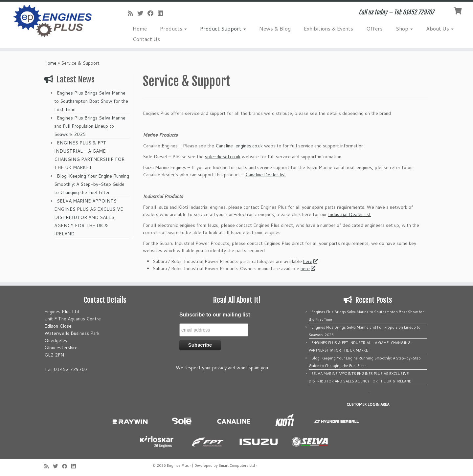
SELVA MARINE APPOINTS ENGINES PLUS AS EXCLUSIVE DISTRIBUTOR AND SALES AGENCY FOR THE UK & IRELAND (89, 217)
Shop (404, 28)
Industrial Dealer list (349, 214)
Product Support (223, 28)
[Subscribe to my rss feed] (133, 13)
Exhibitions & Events (328, 28)
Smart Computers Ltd (237, 465)
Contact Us (146, 39)
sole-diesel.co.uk (223, 157)
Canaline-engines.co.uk (239, 146)
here (310, 261)
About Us (440, 28)
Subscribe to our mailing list (215, 315)
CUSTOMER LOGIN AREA (368, 404)
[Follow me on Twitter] (142, 13)
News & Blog (275, 28)
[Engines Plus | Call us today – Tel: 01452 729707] (55, 21)
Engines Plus (178, 465)
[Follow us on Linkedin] (162, 13)
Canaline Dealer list (266, 175)
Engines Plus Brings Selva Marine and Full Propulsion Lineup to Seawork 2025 (90, 126)
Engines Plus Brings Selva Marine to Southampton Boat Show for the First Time (91, 101)
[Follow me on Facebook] (153, 13)
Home (140, 28)
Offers (374, 28)
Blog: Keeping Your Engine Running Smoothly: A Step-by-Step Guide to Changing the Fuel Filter (92, 184)
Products (173, 28)
